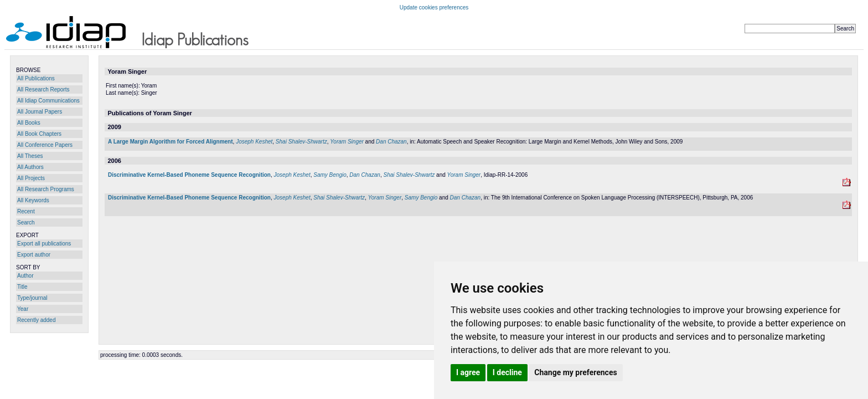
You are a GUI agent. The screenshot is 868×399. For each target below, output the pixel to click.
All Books (29, 123)
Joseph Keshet (254, 142)
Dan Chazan (391, 142)
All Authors (30, 167)
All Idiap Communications (48, 101)
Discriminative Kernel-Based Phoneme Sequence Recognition (189, 175)
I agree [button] (468, 372)
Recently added (37, 320)
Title (22, 287)
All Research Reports (43, 89)
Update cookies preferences (434, 7)
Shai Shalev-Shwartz (301, 142)
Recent (26, 211)
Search (26, 222)
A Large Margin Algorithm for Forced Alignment (170, 142)
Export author (34, 255)
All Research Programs (46, 189)
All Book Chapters (39, 134)
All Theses (30, 156)
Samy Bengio (330, 175)
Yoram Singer (347, 142)
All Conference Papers (45, 145)
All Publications (36, 78)
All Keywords (33, 200)
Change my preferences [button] (575, 372)
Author (25, 276)
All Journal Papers (40, 112)
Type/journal (32, 298)
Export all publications (44, 244)
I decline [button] (507, 372)
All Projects (31, 178)
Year (23, 309)
